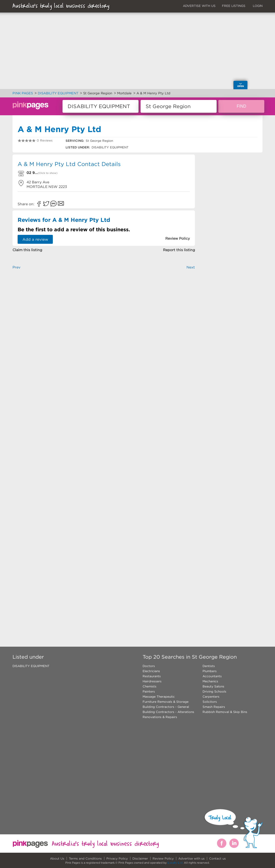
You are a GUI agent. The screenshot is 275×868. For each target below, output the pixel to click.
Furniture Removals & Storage (166, 702)
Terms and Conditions (85, 858)
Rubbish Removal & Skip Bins (225, 712)
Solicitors (210, 702)
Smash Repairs (214, 707)
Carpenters (211, 697)
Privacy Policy (117, 858)
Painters (149, 691)
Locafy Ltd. (175, 863)
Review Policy (163, 858)
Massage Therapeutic (159, 697)
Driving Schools (214, 691)
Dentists (209, 666)
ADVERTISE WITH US (199, 6)
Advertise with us (191, 858)
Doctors (149, 666)
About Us (57, 858)
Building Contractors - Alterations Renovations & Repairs (168, 714)
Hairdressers (152, 681)
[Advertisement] (104, 333)
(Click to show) (48, 173)
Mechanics (210, 681)
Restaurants (152, 676)
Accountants (212, 676)
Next (191, 267)
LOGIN (258, 6)
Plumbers (210, 671)
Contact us (217, 858)
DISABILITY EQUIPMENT (31, 666)
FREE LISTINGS (234, 6)
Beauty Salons (213, 686)
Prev (16, 267)
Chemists (149, 686)
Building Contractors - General (166, 707)
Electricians (151, 671)
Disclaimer (140, 858)
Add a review (35, 239)
